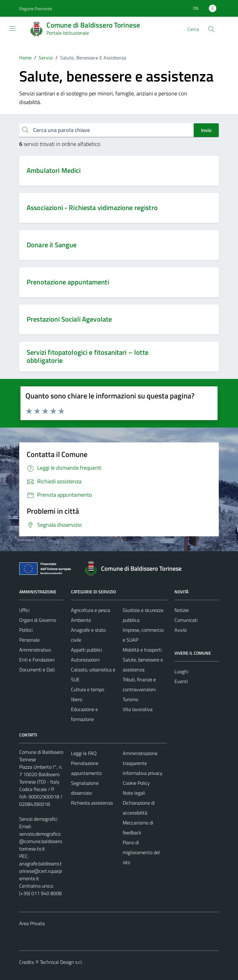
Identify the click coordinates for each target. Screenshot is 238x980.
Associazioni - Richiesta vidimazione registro (92, 208)
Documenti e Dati (37, 670)
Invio (206, 130)
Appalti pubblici (86, 650)
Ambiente (81, 620)
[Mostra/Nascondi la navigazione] (12, 29)
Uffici (24, 610)
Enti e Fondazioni (37, 660)
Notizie (182, 610)
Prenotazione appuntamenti (68, 282)
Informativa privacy (143, 773)
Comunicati (186, 620)
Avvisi (181, 630)
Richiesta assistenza (92, 803)
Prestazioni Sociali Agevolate (69, 319)
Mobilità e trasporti (142, 650)
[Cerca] (211, 29)
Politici (26, 630)
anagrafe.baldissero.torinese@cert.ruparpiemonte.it (41, 871)
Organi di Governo (38, 620)
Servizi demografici (38, 819)
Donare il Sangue (52, 245)
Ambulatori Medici (54, 170)
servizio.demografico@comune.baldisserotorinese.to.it (41, 841)
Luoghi (181, 671)
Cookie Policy (136, 783)
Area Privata (32, 923)
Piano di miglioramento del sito (141, 852)
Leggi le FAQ (84, 753)
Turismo (130, 699)
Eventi (181, 681)
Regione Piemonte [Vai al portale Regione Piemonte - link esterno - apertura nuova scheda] (36, 9)
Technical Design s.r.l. (61, 962)
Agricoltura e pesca (90, 610)
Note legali (134, 793)
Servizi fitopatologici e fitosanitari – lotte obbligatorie (88, 356)
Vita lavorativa (138, 709)
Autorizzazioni (85, 660)
